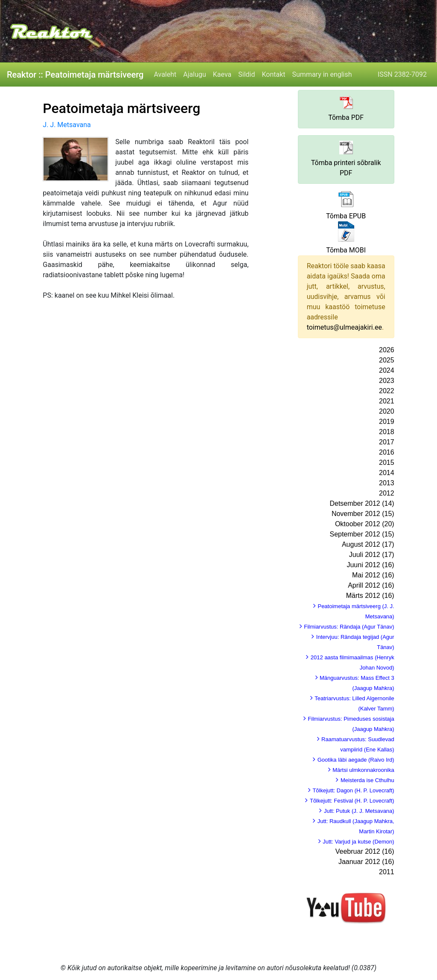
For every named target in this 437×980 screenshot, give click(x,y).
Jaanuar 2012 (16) (366, 862)
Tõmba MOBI (346, 250)
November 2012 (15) (363, 514)
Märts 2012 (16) (370, 596)
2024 (387, 370)
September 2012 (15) (362, 534)
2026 (387, 350)
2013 (387, 483)
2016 (387, 452)
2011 (387, 872)
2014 (387, 473)
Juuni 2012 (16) (370, 565)
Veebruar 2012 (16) (365, 851)
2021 (387, 401)
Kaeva (222, 74)
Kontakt (273, 74)
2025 (387, 360)
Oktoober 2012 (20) (365, 524)
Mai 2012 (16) (373, 575)
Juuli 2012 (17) (372, 555)
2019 (387, 422)
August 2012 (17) (368, 544)
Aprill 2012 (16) (371, 585)
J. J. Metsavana (67, 125)
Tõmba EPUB (346, 216)
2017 (387, 442)
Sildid (246, 74)
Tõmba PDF (346, 117)
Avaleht (165, 74)
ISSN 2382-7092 (402, 74)
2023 (387, 381)
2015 (387, 462)
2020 (387, 411)
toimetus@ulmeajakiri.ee (344, 327)
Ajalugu (194, 74)
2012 (387, 493)
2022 (387, 391)
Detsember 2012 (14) (362, 503)
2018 (387, 432)
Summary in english (322, 74)
